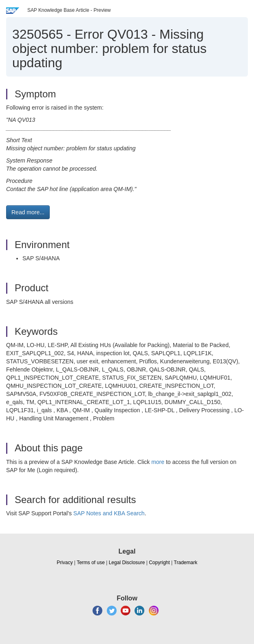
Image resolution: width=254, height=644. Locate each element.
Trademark (186, 563)
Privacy (65, 563)
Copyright (159, 563)
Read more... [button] (28, 212)
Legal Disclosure (127, 563)
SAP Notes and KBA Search (109, 513)
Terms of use (91, 563)
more (158, 462)
